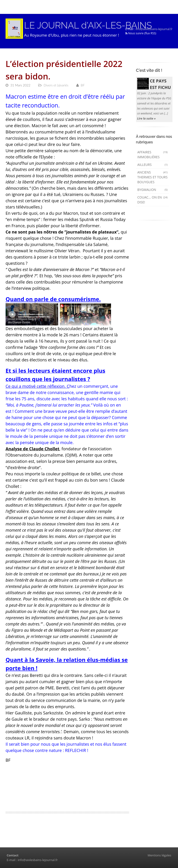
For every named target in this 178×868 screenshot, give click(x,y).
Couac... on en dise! (153, 200)
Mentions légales (159, 855)
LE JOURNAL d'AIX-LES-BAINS (88, 25)
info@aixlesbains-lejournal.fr (154, 29)
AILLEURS (153, 165)
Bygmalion (153, 190)
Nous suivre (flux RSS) (141, 33)
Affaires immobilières (153, 155)
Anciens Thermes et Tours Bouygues (153, 177)
